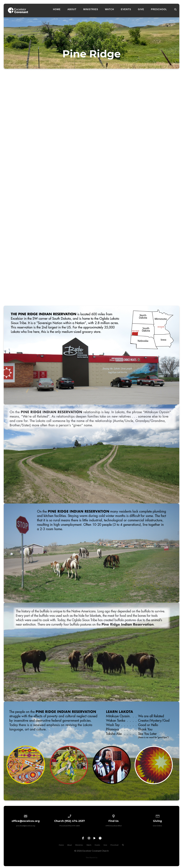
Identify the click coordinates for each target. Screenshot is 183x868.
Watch (109, 9)
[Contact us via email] (26, 816)
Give (141, 9)
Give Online (157, 826)
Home (57, 9)
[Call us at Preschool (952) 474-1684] (70, 816)
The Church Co (91, 858)
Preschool (159, 9)
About (72, 9)
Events (126, 9)
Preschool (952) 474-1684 (70, 826)
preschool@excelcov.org (26, 826)
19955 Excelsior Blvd (113, 826)
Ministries (91, 9)
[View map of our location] (114, 816)
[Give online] (157, 816)
